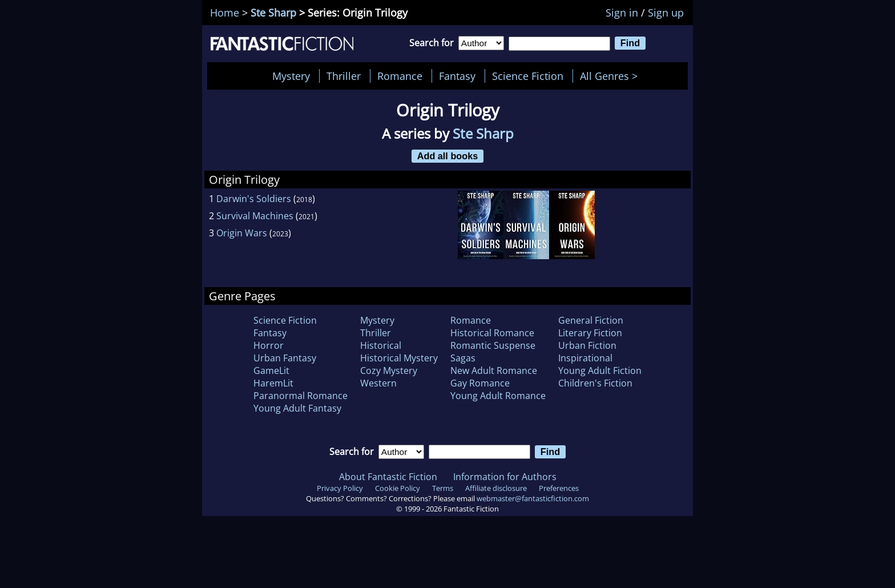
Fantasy (457, 76)
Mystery (291, 76)
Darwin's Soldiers (254, 199)
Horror (269, 345)
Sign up (666, 13)
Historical (381, 345)
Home (225, 13)
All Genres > (612, 76)
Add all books (448, 156)
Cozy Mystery (389, 370)
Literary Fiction (590, 333)
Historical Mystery (399, 358)
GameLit (271, 370)
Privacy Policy (340, 488)
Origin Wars (242, 233)
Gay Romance (480, 383)
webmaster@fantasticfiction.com (533, 498)
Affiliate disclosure (496, 488)
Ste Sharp (273, 13)
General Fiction (591, 320)
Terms (443, 488)
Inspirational (585, 358)
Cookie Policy (398, 488)
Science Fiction (528, 76)
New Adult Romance (494, 370)
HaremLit (273, 383)
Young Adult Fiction (600, 370)
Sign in (622, 13)
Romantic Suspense (493, 345)
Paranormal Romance (301, 396)
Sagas (463, 358)
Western (378, 383)
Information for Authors (505, 477)
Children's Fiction (595, 383)
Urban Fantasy (285, 358)
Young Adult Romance (498, 396)
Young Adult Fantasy (297, 408)
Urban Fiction (587, 345)
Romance (400, 76)
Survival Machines (255, 216)
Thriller (344, 76)
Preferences (559, 488)
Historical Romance (492, 333)
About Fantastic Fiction (388, 477)
